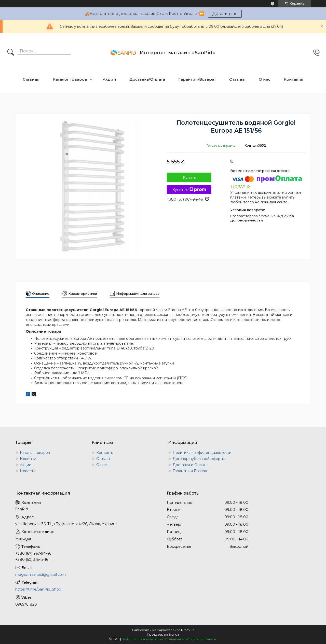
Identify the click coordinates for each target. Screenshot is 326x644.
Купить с (189, 190)
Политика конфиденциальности (202, 453)
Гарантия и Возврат (191, 471)
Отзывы (237, 79)
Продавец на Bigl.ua (163, 634)
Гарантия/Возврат (197, 79)
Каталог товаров (70, 79)
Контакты (294, 79)
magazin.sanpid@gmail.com (40, 575)
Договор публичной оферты (199, 459)
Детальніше (225, 14)
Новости (28, 471)
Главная (31, 79)
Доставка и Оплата (190, 465)
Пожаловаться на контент (142, 639)
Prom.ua (188, 630)
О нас (265, 79)
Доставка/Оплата (147, 79)
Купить (189, 177)
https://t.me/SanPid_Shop (38, 589)
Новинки (28, 459)
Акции (109, 79)
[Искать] (11, 53)
